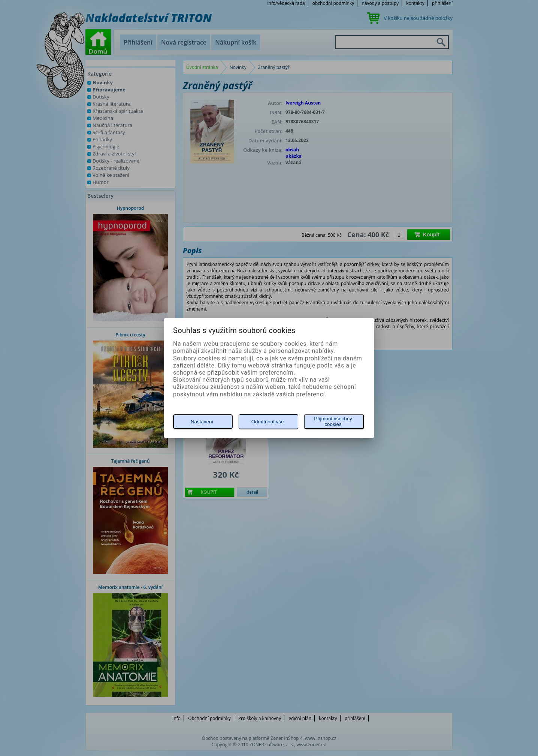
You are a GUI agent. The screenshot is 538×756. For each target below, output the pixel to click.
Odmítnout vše (268, 422)
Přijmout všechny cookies (333, 421)
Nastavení (202, 422)
